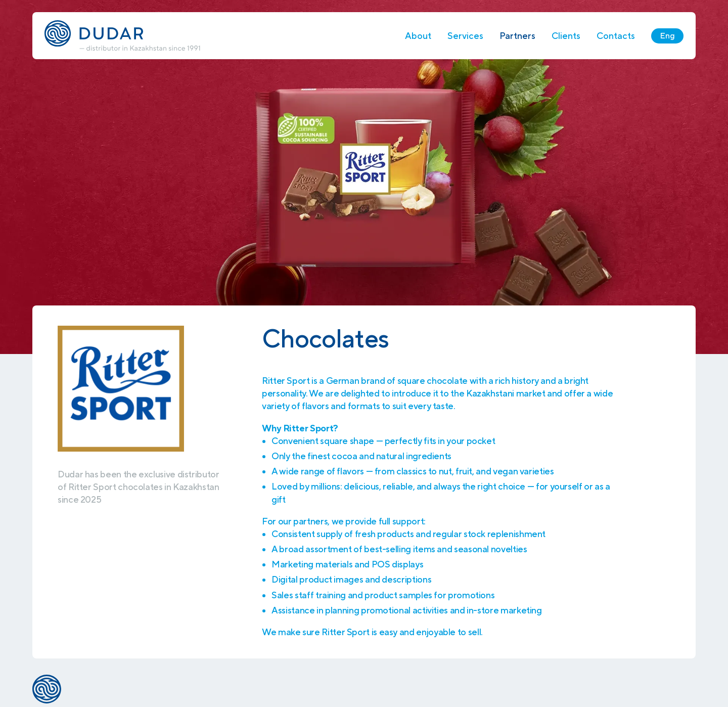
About (418, 36)
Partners (517, 36)
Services (465, 36)
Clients (566, 36)
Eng (667, 36)
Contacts (616, 36)
